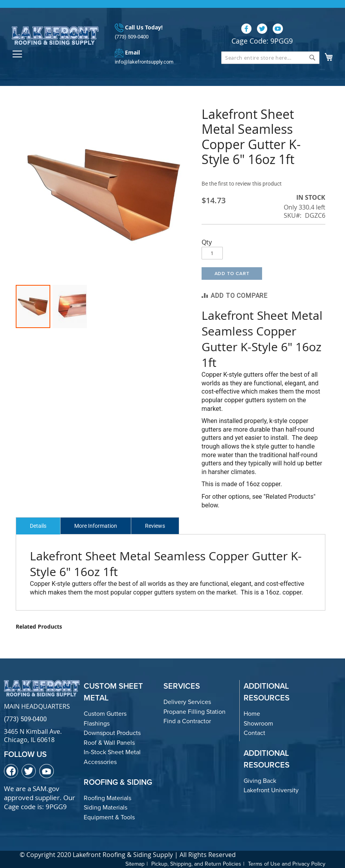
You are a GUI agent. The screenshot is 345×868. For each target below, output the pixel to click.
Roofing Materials (107, 798)
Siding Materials (106, 807)
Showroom (258, 723)
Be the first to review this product (242, 184)
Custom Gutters (105, 714)
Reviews (155, 526)
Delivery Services (187, 702)
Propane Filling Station (195, 712)
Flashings (97, 723)
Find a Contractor (187, 721)
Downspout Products (112, 733)
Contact (254, 733)
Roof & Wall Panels (109, 743)
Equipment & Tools (109, 817)
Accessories (100, 762)
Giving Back (260, 781)
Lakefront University (271, 790)
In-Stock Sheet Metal (112, 752)
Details (38, 526)
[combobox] (270, 58)
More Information (96, 526)
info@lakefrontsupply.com (144, 62)
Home (252, 714)
